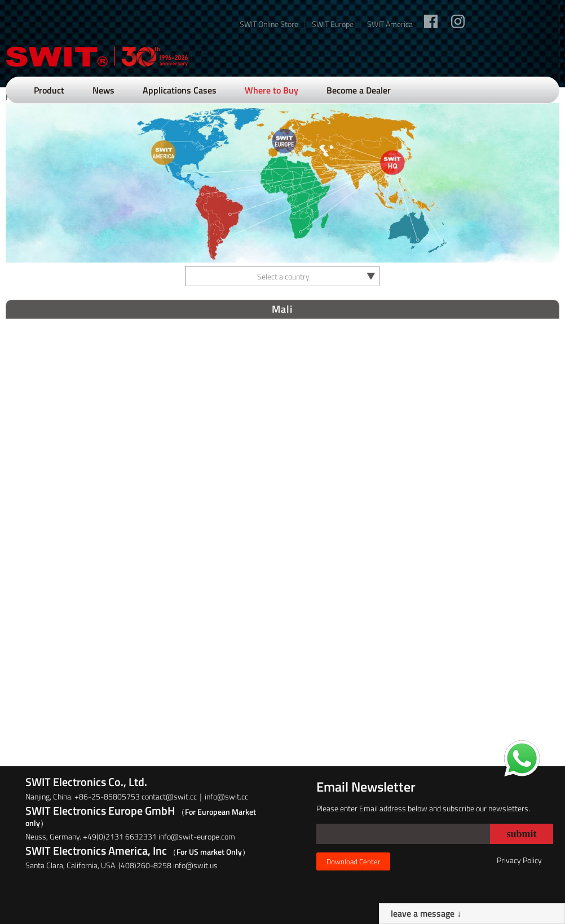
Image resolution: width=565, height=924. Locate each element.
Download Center (353, 861)
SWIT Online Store (269, 24)
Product (49, 90)
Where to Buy (272, 90)
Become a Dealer (359, 90)
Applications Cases (180, 90)
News (103, 90)
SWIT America (390, 24)
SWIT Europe (333, 24)
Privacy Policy (519, 860)
